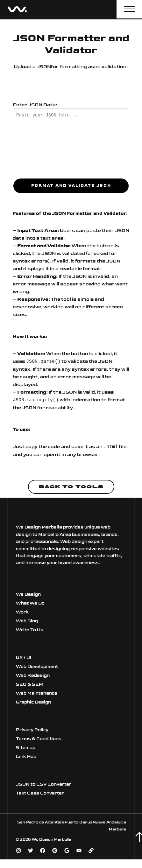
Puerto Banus (79, 823)
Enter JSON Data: (35, 105)
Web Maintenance (37, 694)
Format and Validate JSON (71, 186)
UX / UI (24, 658)
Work (22, 613)
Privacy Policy (32, 731)
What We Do (30, 604)
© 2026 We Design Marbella (44, 840)
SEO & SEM (29, 685)
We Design (28, 595)
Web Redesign (33, 676)
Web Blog (27, 622)
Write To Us (30, 631)
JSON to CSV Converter (44, 785)
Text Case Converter (40, 794)
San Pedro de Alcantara (41, 823)
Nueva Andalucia (109, 823)
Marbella (117, 830)
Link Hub (26, 757)
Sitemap (26, 749)
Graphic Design (33, 703)
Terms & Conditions (39, 740)
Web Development (37, 667)
